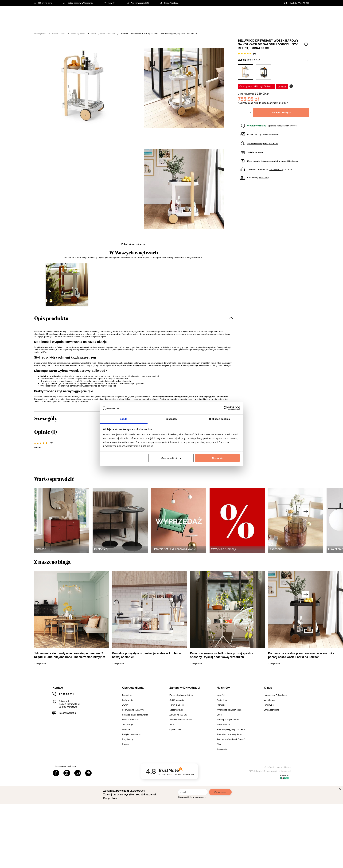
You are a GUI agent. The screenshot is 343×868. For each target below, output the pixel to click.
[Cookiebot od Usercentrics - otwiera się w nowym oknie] (226, 408)
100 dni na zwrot (43, 3)
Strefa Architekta (169, 3)
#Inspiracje (256, 26)
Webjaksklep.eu (284, 767)
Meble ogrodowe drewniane (103, 34)
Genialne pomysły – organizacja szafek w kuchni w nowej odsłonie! (147, 655)
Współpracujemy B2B (138, 3)
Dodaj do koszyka (281, 112)
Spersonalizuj (171, 458)
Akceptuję (217, 458)
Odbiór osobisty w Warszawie (78, 3)
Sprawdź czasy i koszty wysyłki (282, 126)
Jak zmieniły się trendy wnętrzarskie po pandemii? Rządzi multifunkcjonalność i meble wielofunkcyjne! (70, 655)
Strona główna (40, 34)
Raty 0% (110, 3)
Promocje (238, 26)
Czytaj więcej (40, 664)
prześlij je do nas (290, 161)
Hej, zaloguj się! (277, 14)
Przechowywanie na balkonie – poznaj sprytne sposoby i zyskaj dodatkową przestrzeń (222, 655)
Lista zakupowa (294, 12)
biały (281, 60)
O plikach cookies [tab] (219, 419)
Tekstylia (188, 26)
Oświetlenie (206, 26)
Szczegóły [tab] (171, 419)
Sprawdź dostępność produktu (262, 143)
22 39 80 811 (303, 3)
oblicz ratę (264, 178)
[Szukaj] (171, 14)
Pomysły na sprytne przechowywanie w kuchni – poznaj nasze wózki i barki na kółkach (301, 655)
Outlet (222, 26)
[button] (67, 285)
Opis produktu (51, 318)
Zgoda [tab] (124, 419)
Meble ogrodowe (78, 34)
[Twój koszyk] (303, 14)
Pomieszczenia (59, 34)
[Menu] (45, 26)
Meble (59, 26)
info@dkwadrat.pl (68, 713)
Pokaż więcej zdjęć (133, 244)
